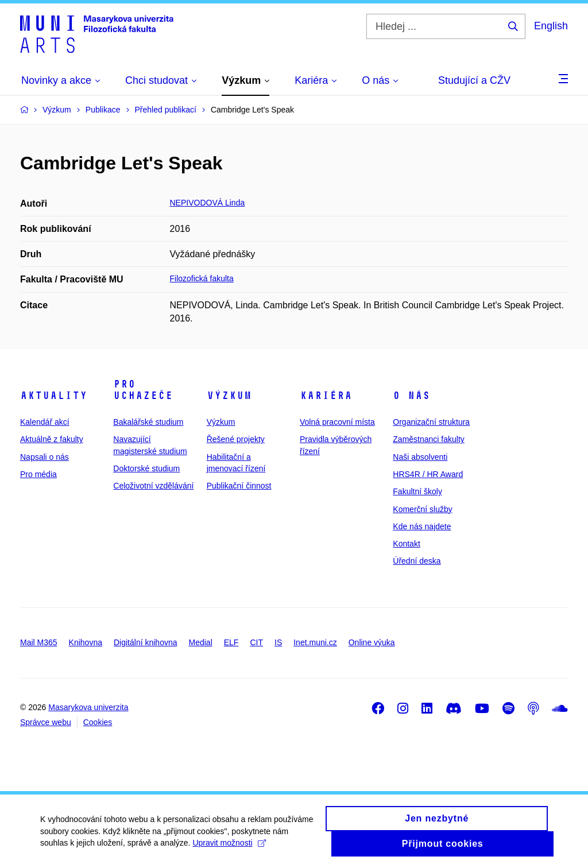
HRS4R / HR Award (428, 474)
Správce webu (46, 722)
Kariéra (326, 396)
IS (278, 642)
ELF (231, 642)
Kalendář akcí (45, 422)
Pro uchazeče (143, 390)
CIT (256, 642)
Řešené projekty (236, 439)
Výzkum (229, 396)
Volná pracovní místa (337, 422)
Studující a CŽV (474, 80)
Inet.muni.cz (315, 642)
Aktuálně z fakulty (52, 439)
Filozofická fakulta (202, 278)
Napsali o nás (45, 457)
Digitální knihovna (146, 642)
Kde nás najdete (422, 526)
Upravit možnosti (229, 849)
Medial (201, 642)
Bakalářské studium (148, 422)
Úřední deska (417, 561)
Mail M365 (39, 642)
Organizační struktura (431, 422)
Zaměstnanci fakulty (429, 439)
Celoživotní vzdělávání (153, 486)
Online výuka (372, 642)
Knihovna (86, 642)
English (551, 26)
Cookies (98, 722)
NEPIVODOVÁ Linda (208, 203)
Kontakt (406, 544)
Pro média (38, 474)
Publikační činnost (239, 486)
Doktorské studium (146, 468)
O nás (411, 396)
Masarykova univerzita (88, 707)
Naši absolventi (420, 457)
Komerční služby (422, 509)
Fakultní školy (417, 491)
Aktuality (54, 396)
